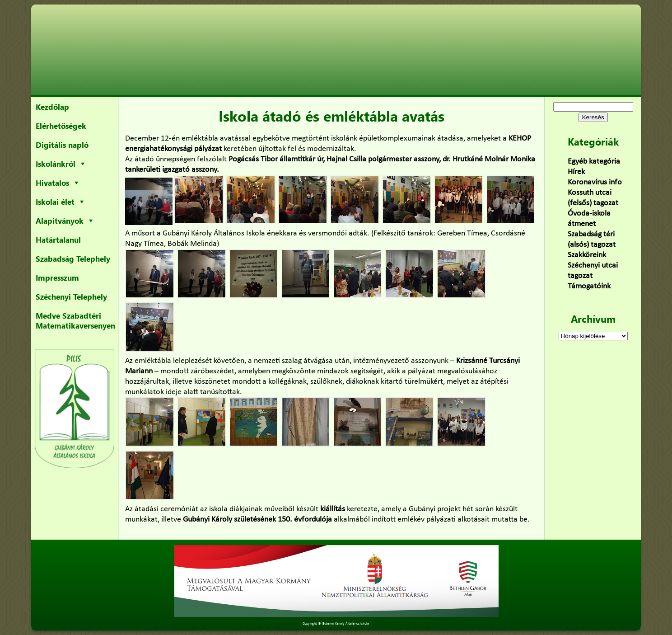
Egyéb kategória (594, 162)
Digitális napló (62, 145)
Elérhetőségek (61, 126)
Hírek (576, 172)
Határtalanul (58, 240)
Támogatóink (589, 286)
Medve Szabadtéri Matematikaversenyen (75, 320)
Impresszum (57, 278)
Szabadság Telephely (73, 259)
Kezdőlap (52, 107)
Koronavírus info (595, 182)
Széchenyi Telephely (71, 296)
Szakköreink (587, 255)
